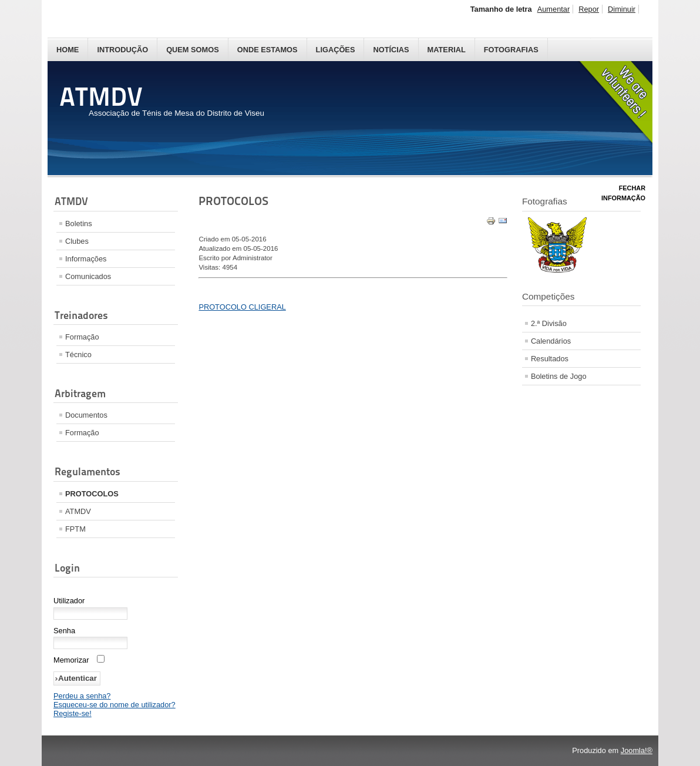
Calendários (551, 341)
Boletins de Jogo (559, 376)
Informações (86, 259)
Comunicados (88, 276)
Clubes (77, 241)
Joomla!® (637, 750)
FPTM (75, 529)
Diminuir (622, 9)
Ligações (336, 50)
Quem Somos (193, 50)
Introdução (122, 50)
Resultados (550, 359)
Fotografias (511, 50)
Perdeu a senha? (82, 696)
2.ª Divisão (549, 323)
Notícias (391, 50)
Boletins (79, 224)
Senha (64, 631)
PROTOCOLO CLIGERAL (242, 307)
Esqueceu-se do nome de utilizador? (115, 705)
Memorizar (71, 660)
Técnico (78, 355)
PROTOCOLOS (92, 494)
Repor (589, 9)
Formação (82, 337)
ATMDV (78, 511)
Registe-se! (73, 713)
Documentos (86, 415)
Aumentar (553, 9)
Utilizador (69, 601)
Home (68, 50)
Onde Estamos (267, 50)
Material (447, 50)
